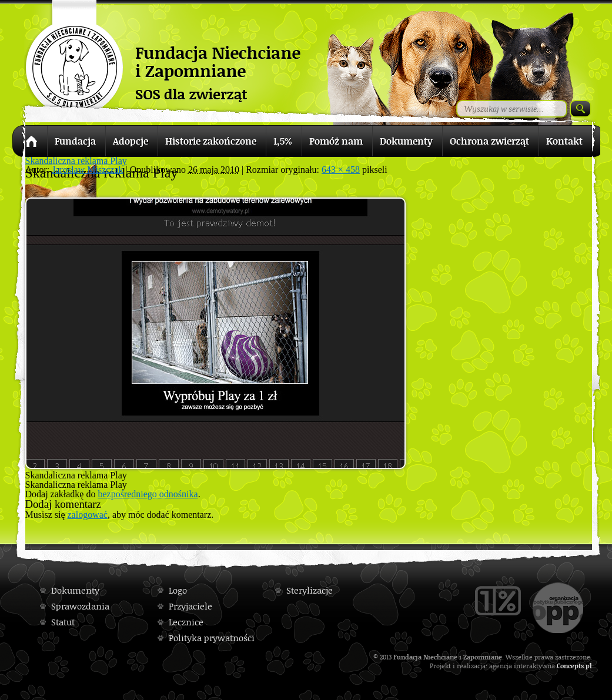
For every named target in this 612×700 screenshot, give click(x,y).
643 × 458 (341, 170)
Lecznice (186, 622)
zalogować (88, 515)
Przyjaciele (190, 606)
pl (589, 666)
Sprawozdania (80, 606)
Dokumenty (75, 590)
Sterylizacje (310, 590)
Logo (178, 590)
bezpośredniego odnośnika (148, 494)
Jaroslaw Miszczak (87, 170)
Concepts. (571, 666)
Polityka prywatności (212, 638)
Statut (63, 622)
